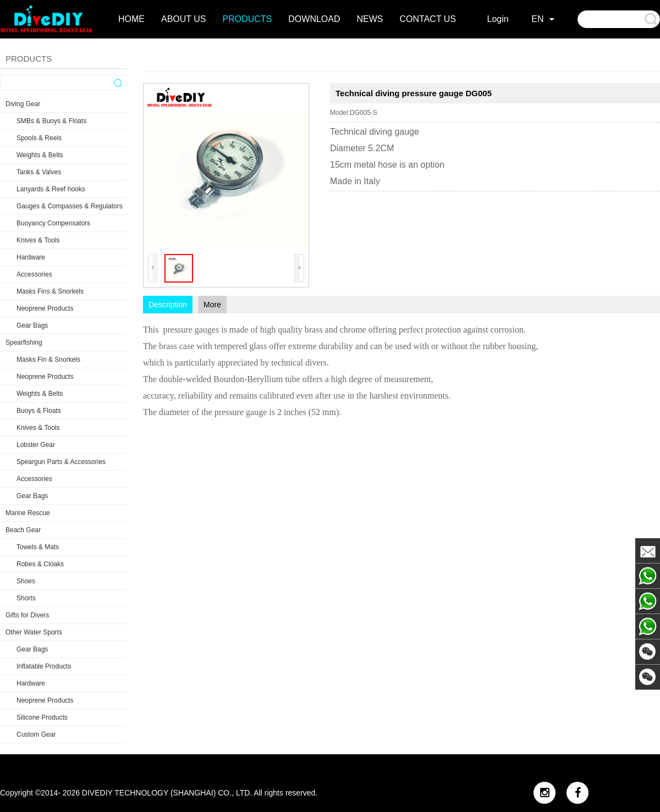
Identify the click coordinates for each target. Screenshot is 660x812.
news (370, 19)
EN (537, 19)
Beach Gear (23, 530)
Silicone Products (42, 717)
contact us (428, 19)
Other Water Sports (34, 632)
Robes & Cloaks (40, 564)
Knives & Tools (38, 240)
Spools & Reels (39, 138)
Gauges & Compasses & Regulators (70, 206)
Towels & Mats (38, 547)
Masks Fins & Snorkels (50, 291)
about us (184, 19)
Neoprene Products (45, 308)
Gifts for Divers (27, 615)
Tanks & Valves (39, 172)
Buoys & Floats (39, 411)
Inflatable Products (44, 666)
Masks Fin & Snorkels (48, 360)
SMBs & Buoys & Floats (51, 121)
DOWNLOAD (314, 19)
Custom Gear (36, 734)
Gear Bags (32, 325)
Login (498, 19)
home (131, 19)
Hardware (31, 257)
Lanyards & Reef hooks (51, 189)
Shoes (26, 581)
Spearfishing (24, 343)
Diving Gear (23, 104)
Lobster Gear (36, 445)
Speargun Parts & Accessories (61, 462)
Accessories (34, 274)
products (248, 19)
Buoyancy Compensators (53, 223)
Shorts (26, 598)
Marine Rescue (28, 513)
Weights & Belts (40, 155)
